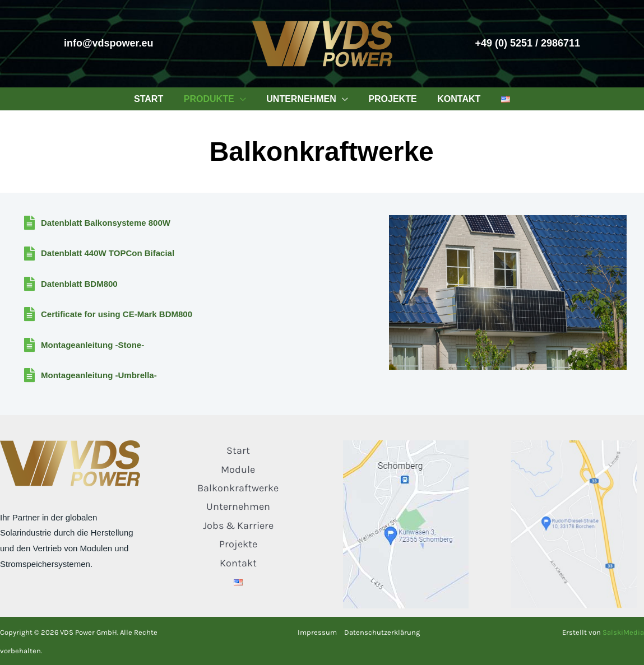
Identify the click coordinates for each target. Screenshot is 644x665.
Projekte (238, 544)
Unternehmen (238, 506)
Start (238, 450)
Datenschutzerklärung (382, 632)
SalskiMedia (623, 632)
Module (238, 469)
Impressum (317, 632)
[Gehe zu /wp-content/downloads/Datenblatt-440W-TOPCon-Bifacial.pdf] (194, 255)
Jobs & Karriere (238, 526)
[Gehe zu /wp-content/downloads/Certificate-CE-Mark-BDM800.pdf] (194, 316)
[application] (244, 99)
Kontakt (238, 563)
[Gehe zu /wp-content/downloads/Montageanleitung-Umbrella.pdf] (194, 377)
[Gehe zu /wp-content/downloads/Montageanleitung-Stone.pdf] (194, 347)
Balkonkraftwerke (238, 488)
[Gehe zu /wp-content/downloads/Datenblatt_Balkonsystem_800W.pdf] (194, 225)
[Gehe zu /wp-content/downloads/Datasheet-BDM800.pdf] (194, 286)
